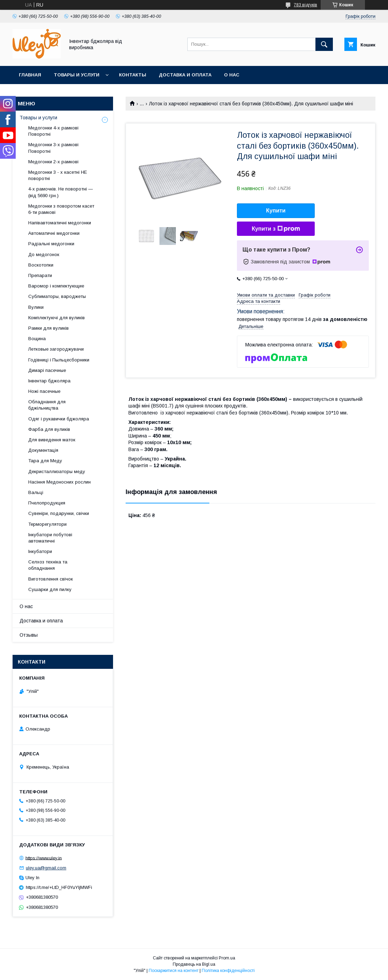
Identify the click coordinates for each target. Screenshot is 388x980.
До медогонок (44, 255)
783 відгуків (305, 5)
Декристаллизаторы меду (57, 472)
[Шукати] (324, 44)
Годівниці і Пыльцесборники (59, 360)
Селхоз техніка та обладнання (48, 565)
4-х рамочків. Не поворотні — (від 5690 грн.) (61, 192)
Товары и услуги (77, 75)
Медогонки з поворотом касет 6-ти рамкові (61, 209)
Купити (276, 211)
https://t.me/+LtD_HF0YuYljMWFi (59, 887)
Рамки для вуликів (48, 328)
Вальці (36, 492)
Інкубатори (40, 551)
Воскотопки (41, 265)
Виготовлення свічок (51, 579)
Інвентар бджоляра (49, 381)
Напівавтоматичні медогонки (60, 223)
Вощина (37, 339)
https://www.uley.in (44, 858)
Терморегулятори (47, 524)
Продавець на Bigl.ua (194, 964)
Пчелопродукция (47, 503)
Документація (43, 450)
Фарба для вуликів (49, 429)
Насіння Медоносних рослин (59, 482)
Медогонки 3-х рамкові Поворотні (53, 148)
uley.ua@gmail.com (46, 868)
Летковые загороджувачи (56, 349)
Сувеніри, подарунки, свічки (59, 513)
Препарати (40, 275)
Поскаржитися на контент (174, 971)
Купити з (276, 229)
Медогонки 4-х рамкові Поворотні (53, 131)
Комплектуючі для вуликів (57, 318)
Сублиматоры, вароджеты (57, 296)
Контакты (133, 75)
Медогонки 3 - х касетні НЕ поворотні (58, 175)
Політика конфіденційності (228, 971)
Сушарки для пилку (50, 589)
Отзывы (29, 635)
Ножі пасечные (44, 391)
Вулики (36, 307)
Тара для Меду (45, 461)
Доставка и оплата (185, 75)
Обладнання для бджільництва (47, 405)
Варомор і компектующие (56, 286)
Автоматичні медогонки (54, 233)
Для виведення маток (52, 440)
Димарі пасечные (47, 370)
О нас (232, 75)
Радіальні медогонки (51, 244)
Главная (30, 75)
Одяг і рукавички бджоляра (59, 419)
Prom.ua (227, 958)
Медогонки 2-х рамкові (53, 162)
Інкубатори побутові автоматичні (50, 538)
